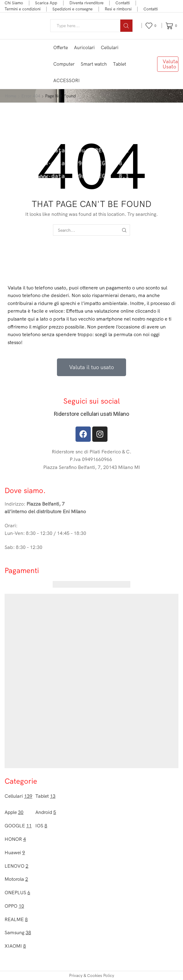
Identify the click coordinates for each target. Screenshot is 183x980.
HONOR (15, 839)
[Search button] (126, 26)
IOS (41, 826)
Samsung (18, 932)
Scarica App (46, 3)
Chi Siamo (14, 3)
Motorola (16, 879)
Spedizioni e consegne (72, 9)
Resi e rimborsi (118, 9)
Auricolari (84, 47)
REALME (16, 919)
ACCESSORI (67, 80)
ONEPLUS (17, 892)
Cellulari (110, 47)
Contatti (123, 3)
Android (46, 812)
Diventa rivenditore (86, 3)
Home (11, 96)
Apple (14, 812)
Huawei (15, 852)
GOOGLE (18, 826)
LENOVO (16, 866)
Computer (64, 64)
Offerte (61, 47)
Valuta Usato (170, 64)
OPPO (14, 906)
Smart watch (94, 64)
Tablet (120, 64)
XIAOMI (15, 946)
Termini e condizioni (23, 9)
